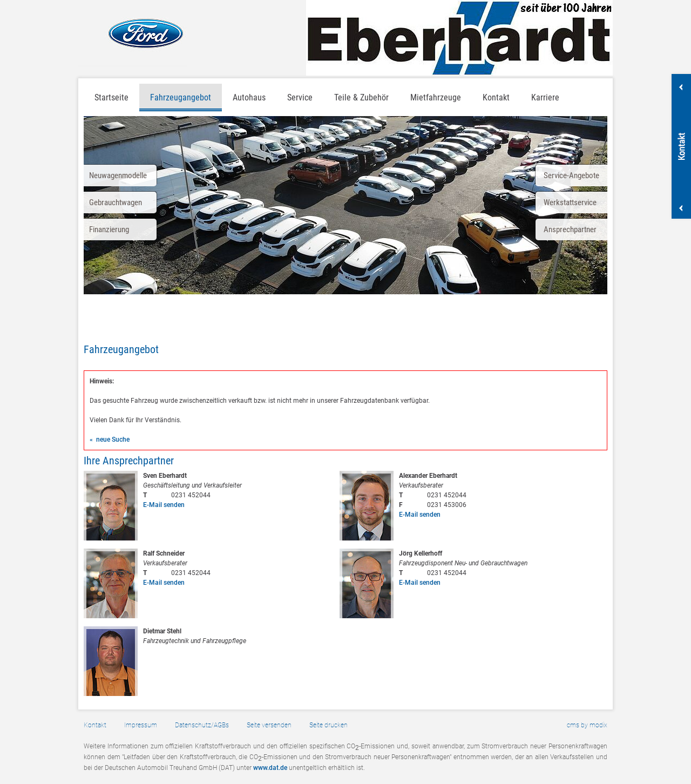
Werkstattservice (570, 202)
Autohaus (249, 97)
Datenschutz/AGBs (202, 725)
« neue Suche (110, 440)
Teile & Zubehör (361, 97)
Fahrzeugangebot (181, 97)
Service (300, 97)
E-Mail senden (164, 505)
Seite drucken (328, 725)
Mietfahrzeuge (436, 97)
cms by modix (587, 725)
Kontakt (496, 97)
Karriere (545, 97)
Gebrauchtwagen (116, 202)
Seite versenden (269, 725)
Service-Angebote (571, 175)
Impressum (141, 725)
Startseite (111, 97)
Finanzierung (109, 229)
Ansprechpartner (570, 229)
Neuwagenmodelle (118, 175)
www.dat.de (270, 768)
